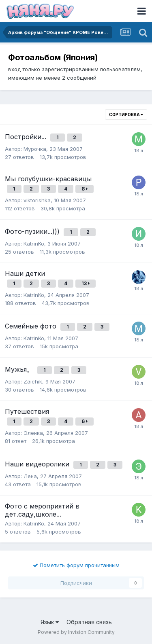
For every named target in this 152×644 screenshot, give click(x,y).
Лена (30, 476)
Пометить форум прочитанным (76, 565)
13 (86, 283)
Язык (50, 622)
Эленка (33, 433)
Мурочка (35, 149)
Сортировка (126, 114)
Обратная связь (89, 622)
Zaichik (33, 381)
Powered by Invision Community (76, 632)
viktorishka (37, 200)
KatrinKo (34, 244)
